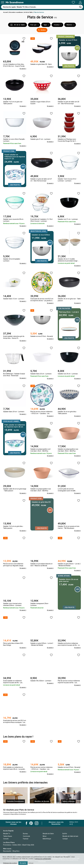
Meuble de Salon (48, 837)
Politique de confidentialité (43, 859)
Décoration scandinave (17, 12)
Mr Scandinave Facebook (27, 827)
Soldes (42, 30)
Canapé (65, 843)
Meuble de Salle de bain (70, 840)
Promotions (7, 849)
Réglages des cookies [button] (11, 863)
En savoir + (23, 69)
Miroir (45, 840)
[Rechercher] (80, 7)
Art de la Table (30, 12)
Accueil (6, 12)
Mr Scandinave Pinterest (31, 827)
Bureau (25, 837)
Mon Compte (76, 2)
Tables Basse (8, 840)
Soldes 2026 (17, 849)
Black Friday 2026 (28, 849)
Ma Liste (62, 2)
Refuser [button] (33, 863)
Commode (26, 840)
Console (6, 843)
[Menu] (3, 2)
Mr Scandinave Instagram (37, 827)
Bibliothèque (47, 843)
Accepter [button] (24, 863)
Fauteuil (26, 843)
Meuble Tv (7, 837)
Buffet (65, 837)
